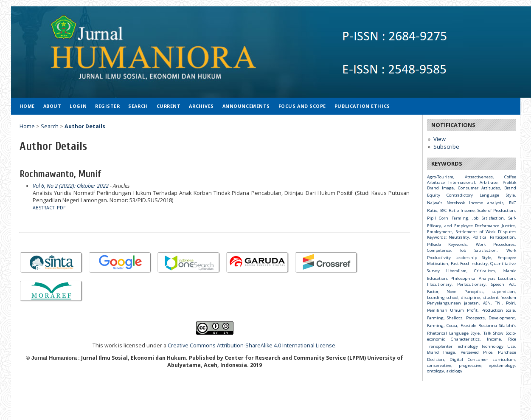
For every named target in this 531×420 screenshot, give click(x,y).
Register (107, 106)
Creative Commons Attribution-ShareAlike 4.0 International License (251, 345)
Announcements (246, 106)
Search (138, 106)
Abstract (44, 208)
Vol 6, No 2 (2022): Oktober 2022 (71, 186)
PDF (61, 208)
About (52, 106)
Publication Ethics (362, 106)
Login (78, 106)
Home (27, 106)
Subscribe (446, 147)
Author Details (85, 126)
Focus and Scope (302, 106)
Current (169, 106)
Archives (201, 106)
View (440, 139)
